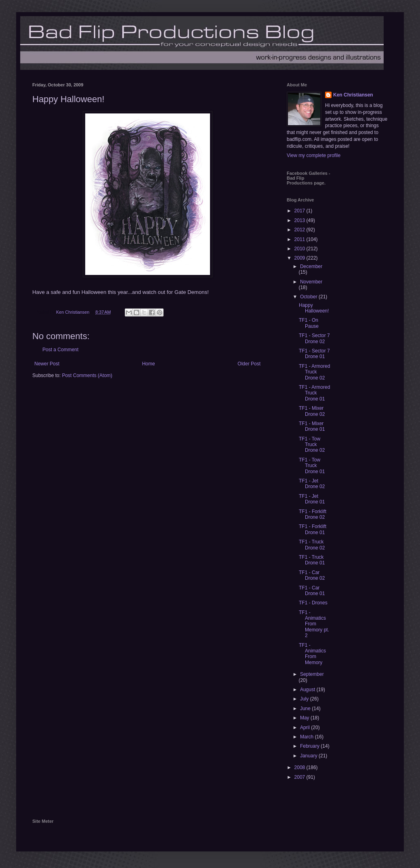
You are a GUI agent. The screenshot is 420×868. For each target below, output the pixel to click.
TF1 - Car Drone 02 (312, 575)
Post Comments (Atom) (87, 375)
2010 (300, 249)
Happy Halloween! (314, 308)
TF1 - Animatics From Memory (312, 654)
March (308, 737)
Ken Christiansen (353, 95)
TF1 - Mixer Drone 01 (312, 426)
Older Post (249, 364)
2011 (300, 239)
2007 (300, 777)
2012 (300, 230)
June (306, 709)
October (309, 297)
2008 (300, 767)
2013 (300, 220)
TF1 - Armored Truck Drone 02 (314, 372)
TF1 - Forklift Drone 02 (313, 514)
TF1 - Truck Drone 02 (312, 545)
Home (149, 364)
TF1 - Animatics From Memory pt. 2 (314, 624)
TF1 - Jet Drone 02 (312, 484)
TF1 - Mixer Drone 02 (312, 411)
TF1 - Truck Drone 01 (312, 560)
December (311, 266)
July (305, 699)
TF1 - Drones (313, 603)
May (305, 718)
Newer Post (47, 364)
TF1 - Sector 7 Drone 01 (314, 354)
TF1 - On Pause (309, 323)
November (311, 282)
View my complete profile (314, 155)
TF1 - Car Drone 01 (312, 591)
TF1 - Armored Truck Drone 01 (314, 393)
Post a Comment (60, 350)
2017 (300, 211)
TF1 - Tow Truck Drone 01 (312, 466)
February (310, 746)
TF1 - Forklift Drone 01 (313, 529)
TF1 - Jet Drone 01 (312, 499)
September (312, 674)
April (306, 728)
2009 (300, 258)
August (308, 690)
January (309, 756)
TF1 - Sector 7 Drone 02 (314, 338)
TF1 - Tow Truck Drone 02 (312, 445)
